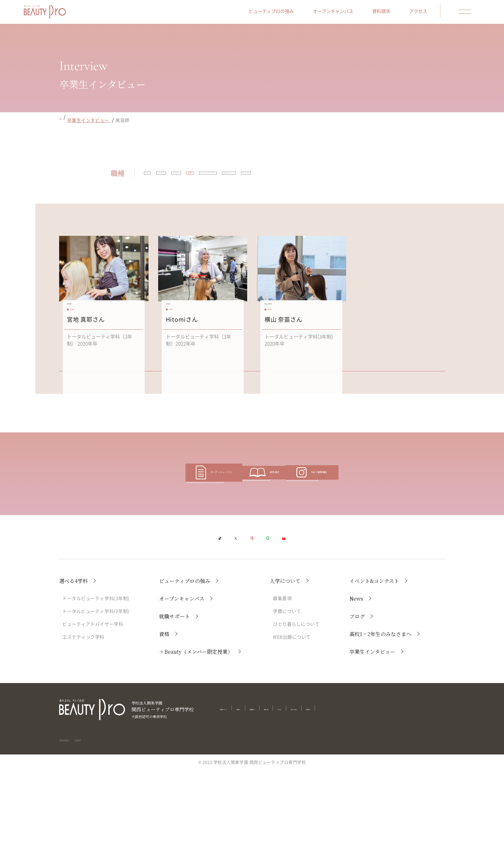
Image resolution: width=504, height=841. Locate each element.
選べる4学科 (73, 652)
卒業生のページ (235, 779)
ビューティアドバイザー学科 (93, 695)
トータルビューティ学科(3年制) (96, 669)
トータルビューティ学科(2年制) (96, 682)
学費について (287, 682)
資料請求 (400, 13)
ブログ (357, 687)
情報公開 (326, 779)
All (157, 178)
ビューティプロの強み (290, 13)
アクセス (437, 13)
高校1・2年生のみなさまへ (380, 705)
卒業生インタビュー (372, 723)
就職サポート (175, 687)
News (356, 670)
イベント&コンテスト (374, 652)
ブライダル (233, 178)
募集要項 (282, 669)
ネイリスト (216, 196)
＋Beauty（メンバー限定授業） (196, 723)
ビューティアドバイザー (319, 178)
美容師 (269, 178)
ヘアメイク (193, 178)
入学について (285, 652)
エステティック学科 (83, 708)
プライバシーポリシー (81, 804)
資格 (164, 705)
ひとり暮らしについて (296, 695)
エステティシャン (169, 196)
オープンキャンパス (352, 13)
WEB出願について (292, 708)
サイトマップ (121, 804)
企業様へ (268, 779)
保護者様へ (297, 779)
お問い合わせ (384, 779)
